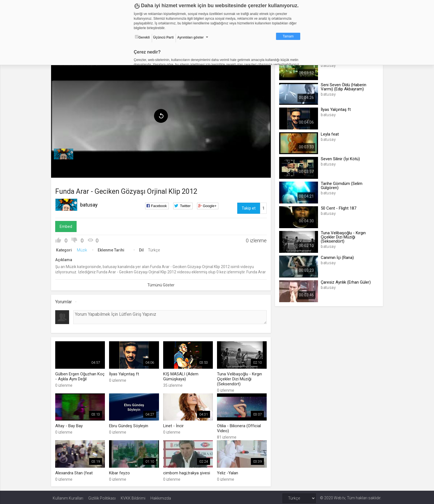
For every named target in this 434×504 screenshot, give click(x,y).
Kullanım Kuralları (68, 496)
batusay (91, 204)
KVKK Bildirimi (133, 496)
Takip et (248, 207)
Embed (68, 225)
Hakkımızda (161, 496)
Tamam (288, 36)
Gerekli (142, 37)
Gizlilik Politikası (102, 496)
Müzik (84, 249)
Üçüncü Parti (163, 37)
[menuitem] (65, 153)
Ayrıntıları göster (190, 37)
